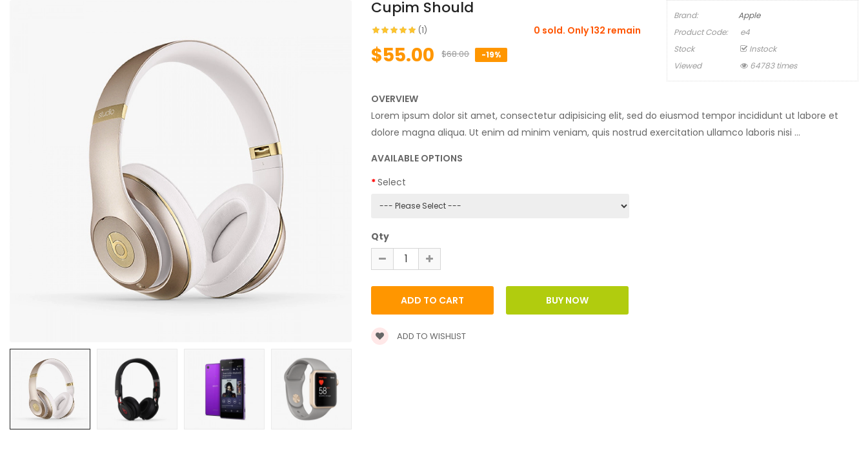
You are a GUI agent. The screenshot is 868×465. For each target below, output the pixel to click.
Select (392, 182)
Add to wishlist (419, 336)
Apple (749, 15)
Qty (380, 236)
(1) (423, 30)
